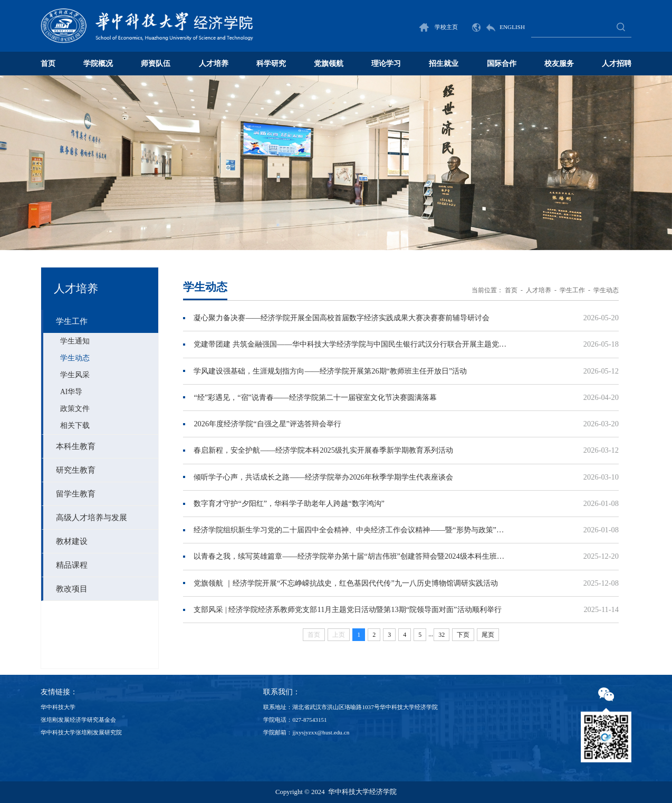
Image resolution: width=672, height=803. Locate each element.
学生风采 (75, 375)
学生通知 (75, 341)
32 (441, 635)
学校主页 (439, 27)
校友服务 (559, 63)
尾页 (488, 635)
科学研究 (271, 63)
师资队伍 (156, 63)
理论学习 (386, 63)
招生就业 (444, 63)
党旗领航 (329, 63)
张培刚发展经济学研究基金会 (78, 720)
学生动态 (75, 358)
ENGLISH (498, 27)
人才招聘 (617, 63)
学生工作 (572, 290)
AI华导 (71, 392)
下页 (463, 635)
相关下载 (75, 426)
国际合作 (502, 63)
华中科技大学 (58, 707)
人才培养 (214, 63)
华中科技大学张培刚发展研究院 (81, 732)
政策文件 (75, 409)
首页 (48, 63)
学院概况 (98, 63)
